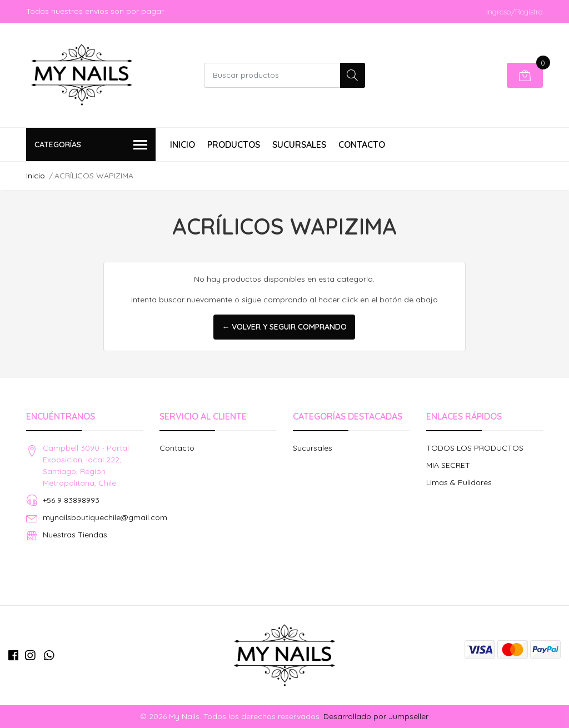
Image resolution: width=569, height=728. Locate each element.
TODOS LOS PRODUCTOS (475, 448)
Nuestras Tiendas (75, 535)
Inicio (183, 144)
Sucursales (299, 144)
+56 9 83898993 (71, 500)
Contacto (362, 144)
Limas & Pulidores (459, 482)
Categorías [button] (91, 145)
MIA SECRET (448, 465)
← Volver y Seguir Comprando (284, 327)
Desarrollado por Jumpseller (376, 716)
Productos (234, 144)
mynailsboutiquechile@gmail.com (105, 517)
